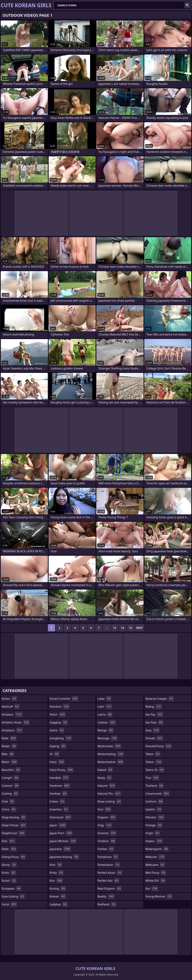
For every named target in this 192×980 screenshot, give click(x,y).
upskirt (154, 809)
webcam (155, 857)
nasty (105, 778)
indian (57, 801)
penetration (109, 865)
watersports (157, 849)
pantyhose (108, 857)
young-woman (159, 896)
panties (106, 849)
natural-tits (109, 794)
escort (9, 881)
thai (152, 778)
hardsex (58, 794)
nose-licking (109, 801)
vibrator (155, 817)
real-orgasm (110, 888)
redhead (107, 904)
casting (10, 794)
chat (8, 801)
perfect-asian (110, 873)
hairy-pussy (61, 770)
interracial (60, 817)
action (9, 699)
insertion (59, 809)
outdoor (107, 841)
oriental (107, 833)
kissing (58, 888)
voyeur (154, 841)
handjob (59, 778)
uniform (154, 801)
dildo (9, 849)
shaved (154, 738)
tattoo (154, 762)
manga (106, 730)
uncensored (157, 794)
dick (9, 841)
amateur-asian (16, 722)
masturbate (109, 746)
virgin (153, 833)
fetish (58, 714)
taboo (153, 754)
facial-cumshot (64, 699)
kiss (56, 881)
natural (106, 786)
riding (154, 707)
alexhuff (11, 707)
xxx (152, 888)
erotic (9, 873)
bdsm (10, 762)
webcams (155, 865)
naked (105, 770)
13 (115, 628)
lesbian (107, 722)
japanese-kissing (64, 857)
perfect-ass (108, 881)
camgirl (10, 778)
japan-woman (63, 841)
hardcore (60, 786)
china (9, 809)
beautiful (11, 770)
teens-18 (155, 770)
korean (58, 896)
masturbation (111, 762)
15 (130, 628)
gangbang (61, 738)
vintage (154, 825)
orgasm (107, 817)
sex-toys (154, 722)
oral (104, 809)
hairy (57, 762)
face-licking (13, 896)
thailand (154, 786)
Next (140, 628)
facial (9, 904)
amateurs (12, 730)
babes (9, 746)
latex (104, 699)
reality (106, 896)
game (57, 730)
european (11, 888)
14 (123, 628)
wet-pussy (156, 873)
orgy (105, 825)
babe (9, 738)
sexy (152, 730)
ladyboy (58, 904)
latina (105, 714)
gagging (59, 722)
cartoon (10, 786)
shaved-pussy (159, 746)
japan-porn (61, 833)
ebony (9, 865)
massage (107, 738)
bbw (8, 754)
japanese (60, 849)
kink (56, 865)
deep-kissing (14, 817)
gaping (58, 746)
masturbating (111, 754)
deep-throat (14, 825)
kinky (57, 873)
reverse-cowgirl (160, 699)
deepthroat (13, 833)
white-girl (155, 881)
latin (105, 707)
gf (54, 754)
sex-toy (154, 714)
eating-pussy (14, 857)
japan (58, 825)
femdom (59, 707)
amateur (12, 714)
